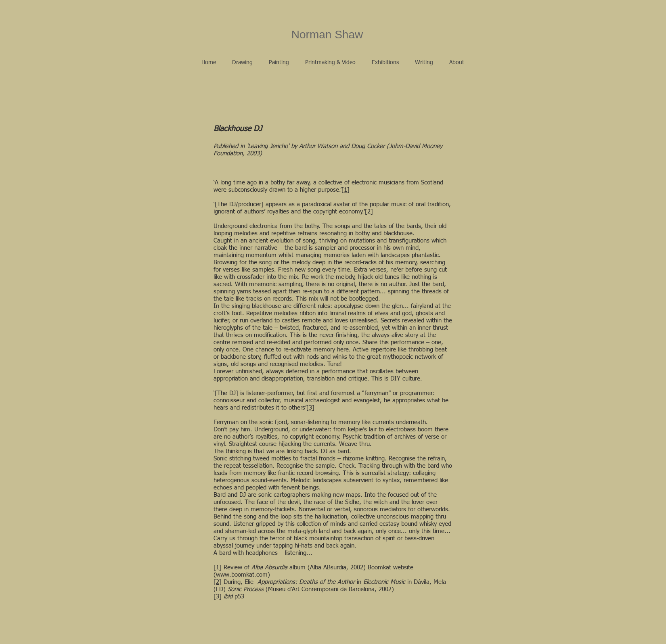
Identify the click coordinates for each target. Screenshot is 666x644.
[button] (242, 63)
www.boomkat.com (242, 575)
